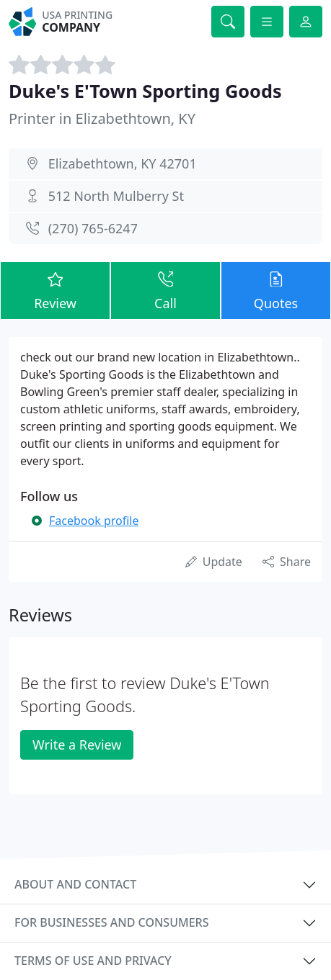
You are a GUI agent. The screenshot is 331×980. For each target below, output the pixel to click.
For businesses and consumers (111, 922)
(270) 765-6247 (93, 228)
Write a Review (77, 745)
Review (55, 290)
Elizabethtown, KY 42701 (123, 163)
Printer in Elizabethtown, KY (102, 118)
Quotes (276, 290)
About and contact (75, 884)
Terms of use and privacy (93, 961)
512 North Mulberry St (116, 196)
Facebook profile (94, 521)
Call (165, 290)
